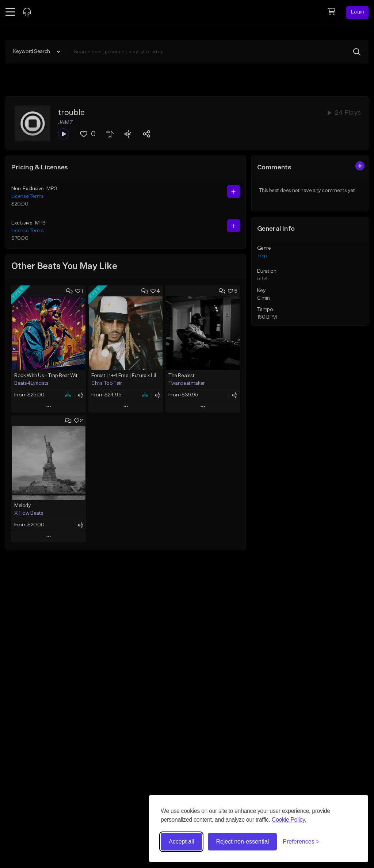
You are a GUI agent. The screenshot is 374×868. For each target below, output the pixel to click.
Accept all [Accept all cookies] (181, 842)
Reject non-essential (242, 842)
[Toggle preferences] (301, 842)
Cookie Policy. (289, 820)
